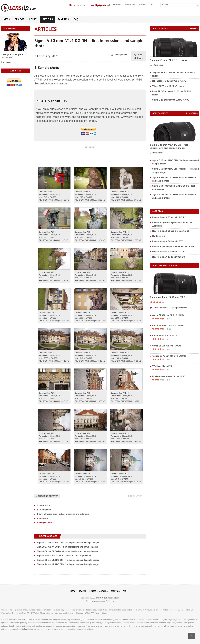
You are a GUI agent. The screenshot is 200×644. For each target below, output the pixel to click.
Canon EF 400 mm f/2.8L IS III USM (168, 315)
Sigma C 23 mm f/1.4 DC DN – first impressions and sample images (68, 543)
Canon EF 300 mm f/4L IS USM (166, 346)
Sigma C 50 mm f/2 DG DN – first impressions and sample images (67, 551)
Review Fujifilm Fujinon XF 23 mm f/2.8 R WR (173, 247)
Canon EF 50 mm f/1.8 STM (165, 336)
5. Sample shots (44, 523)
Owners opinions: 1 (160, 308)
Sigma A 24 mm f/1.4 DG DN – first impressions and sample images (68, 564)
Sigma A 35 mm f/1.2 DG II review (168, 60)
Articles (48, 19)
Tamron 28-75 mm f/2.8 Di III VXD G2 (169, 356)
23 (169, 329)
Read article (156, 153)
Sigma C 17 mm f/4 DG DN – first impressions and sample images (67, 547)
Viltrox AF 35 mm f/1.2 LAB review (168, 86)
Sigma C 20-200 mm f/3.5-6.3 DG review (171, 100)
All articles (192, 113)
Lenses (33, 19)
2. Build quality (44, 510)
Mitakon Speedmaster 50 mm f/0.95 (169, 376)
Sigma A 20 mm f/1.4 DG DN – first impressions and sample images (68, 560)
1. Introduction (44, 505)
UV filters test (159, 236)
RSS (152, 5)
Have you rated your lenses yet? (12, 56)
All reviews (192, 29)
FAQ (76, 19)
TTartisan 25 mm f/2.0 (162, 366)
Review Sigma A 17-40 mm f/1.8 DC (169, 257)
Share (138, 58)
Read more (7, 62)
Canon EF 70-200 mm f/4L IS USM (168, 325)
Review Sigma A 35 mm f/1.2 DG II (168, 217)
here (26, 629)
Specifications (180, 308)
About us (117, 5)
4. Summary (42, 518)
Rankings (63, 19)
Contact (143, 5)
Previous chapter (47, 496)
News (7, 19)
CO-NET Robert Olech (110, 598)
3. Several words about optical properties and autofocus (63, 514)
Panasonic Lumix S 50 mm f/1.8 (168, 297)
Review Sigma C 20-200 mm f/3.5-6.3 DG (171, 231)
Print (138, 55)
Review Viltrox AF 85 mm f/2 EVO (168, 241)
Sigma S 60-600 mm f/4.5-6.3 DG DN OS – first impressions (64, 556)
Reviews (20, 19)
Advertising (130, 5)
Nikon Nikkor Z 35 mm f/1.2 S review (169, 81)
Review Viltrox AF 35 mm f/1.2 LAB (168, 252)
